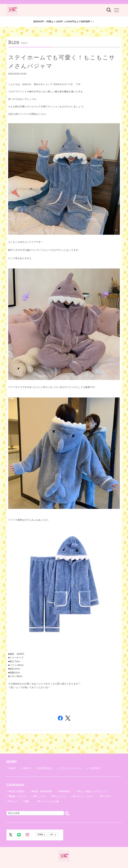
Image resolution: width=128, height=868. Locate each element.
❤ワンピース (59, 796)
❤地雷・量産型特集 (42, 791)
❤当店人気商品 (16, 791)
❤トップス (39, 796)
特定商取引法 (44, 768)
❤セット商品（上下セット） (92, 791)
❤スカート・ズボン (83, 796)
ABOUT (26, 768)
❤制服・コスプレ (18, 796)
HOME (11, 768)
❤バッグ (13, 801)
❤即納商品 (65, 791)
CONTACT (94, 768)
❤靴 (28, 801)
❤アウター (106, 796)
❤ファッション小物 (48, 801)
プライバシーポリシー (70, 768)
